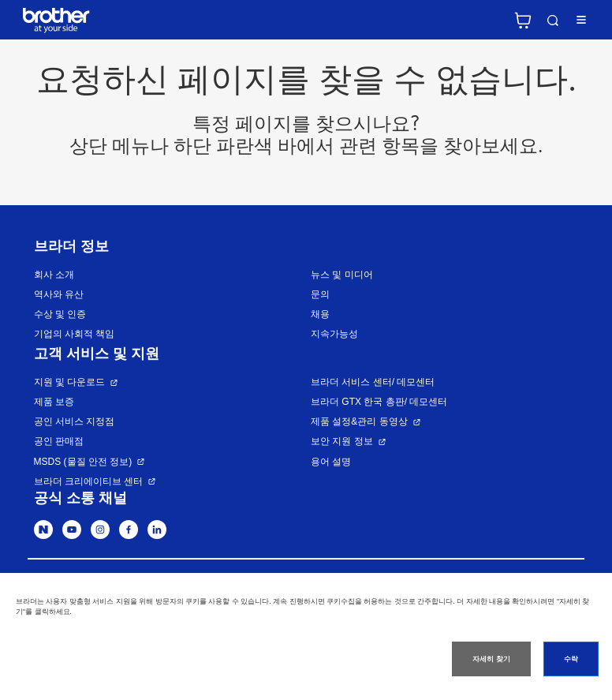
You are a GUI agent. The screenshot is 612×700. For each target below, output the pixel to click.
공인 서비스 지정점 (75, 421)
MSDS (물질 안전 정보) (83, 462)
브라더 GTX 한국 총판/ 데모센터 (379, 402)
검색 (553, 21)
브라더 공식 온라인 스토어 (523, 21)
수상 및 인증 (60, 314)
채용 (320, 314)
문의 (320, 294)
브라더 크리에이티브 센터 (89, 481)
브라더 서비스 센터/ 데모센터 (373, 382)
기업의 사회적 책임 (75, 334)
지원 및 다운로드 (70, 382)
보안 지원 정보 (342, 441)
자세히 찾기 (491, 659)
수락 (571, 659)
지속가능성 (334, 334)
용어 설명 (331, 462)
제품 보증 (54, 402)
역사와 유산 (59, 294)
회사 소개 (54, 275)
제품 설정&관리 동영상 (359, 421)
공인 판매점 (59, 441)
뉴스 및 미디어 (342, 275)
